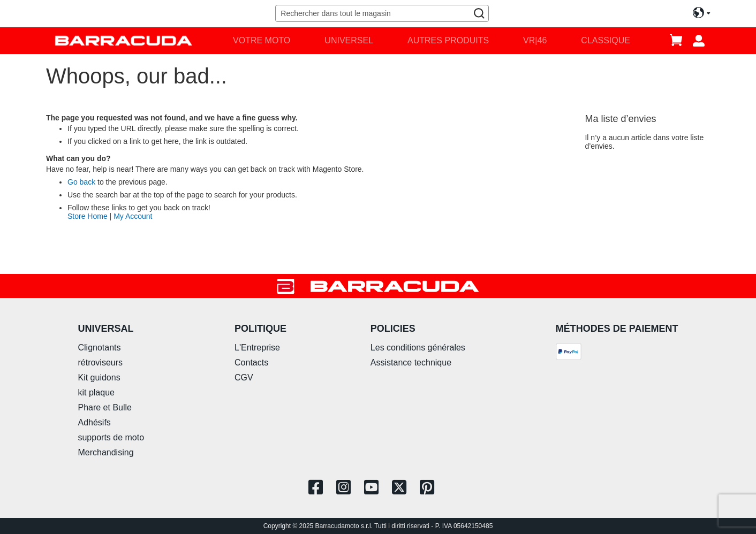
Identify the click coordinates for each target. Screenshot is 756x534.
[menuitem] (262, 41)
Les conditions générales (418, 348)
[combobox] (382, 13)
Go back (81, 182)
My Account (133, 216)
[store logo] (124, 40)
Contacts (251, 363)
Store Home (88, 216)
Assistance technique (411, 363)
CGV (244, 377)
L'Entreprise (257, 348)
